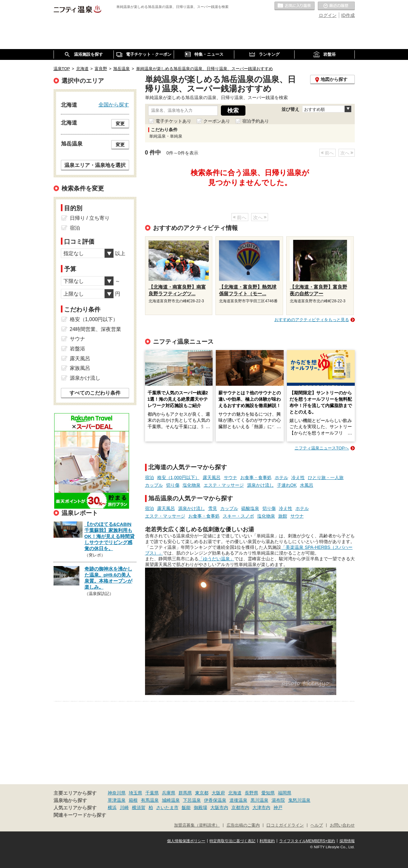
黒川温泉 (259, 800)
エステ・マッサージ (224, 485)
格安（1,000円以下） (178, 477)
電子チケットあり (173, 121)
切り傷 (173, 485)
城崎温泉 (171, 800)
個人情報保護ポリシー (186, 841)
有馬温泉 (150, 800)
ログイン (328, 15)
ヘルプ (317, 825)
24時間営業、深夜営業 (96, 329)
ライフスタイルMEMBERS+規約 (307, 841)
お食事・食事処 (256, 477)
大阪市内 (219, 807)
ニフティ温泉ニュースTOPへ (322, 448)
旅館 (283, 516)
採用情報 (347, 841)
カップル (154, 485)
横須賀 (139, 807)
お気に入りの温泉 (295, 6)
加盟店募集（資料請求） (197, 825)
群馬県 (185, 793)
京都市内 (240, 807)
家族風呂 (80, 368)
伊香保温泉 (215, 800)
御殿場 (200, 807)
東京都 (202, 793)
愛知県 (268, 793)
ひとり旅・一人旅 (326, 477)
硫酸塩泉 (250, 508)
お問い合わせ (342, 825)
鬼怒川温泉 (299, 800)
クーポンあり (217, 121)
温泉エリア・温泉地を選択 (95, 165)
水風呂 (307, 485)
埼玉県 (135, 793)
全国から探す (114, 104)
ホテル (281, 477)
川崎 (124, 807)
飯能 (186, 807)
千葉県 (152, 793)
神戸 (278, 807)
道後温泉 (238, 800)
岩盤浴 (77, 349)
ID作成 (348, 15)
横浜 (112, 807)
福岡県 (285, 793)
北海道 (235, 793)
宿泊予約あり (256, 121)
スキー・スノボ (238, 516)
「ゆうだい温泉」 (216, 559)
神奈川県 (117, 793)
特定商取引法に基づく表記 (232, 841)
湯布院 (278, 800)
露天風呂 (212, 477)
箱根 (133, 800)
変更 (120, 124)
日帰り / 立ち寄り (90, 218)
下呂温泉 (192, 800)
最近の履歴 (336, 6)
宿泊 (149, 477)
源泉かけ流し (260, 485)
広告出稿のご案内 (243, 825)
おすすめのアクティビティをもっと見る (312, 320)
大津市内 (261, 807)
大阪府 (218, 793)
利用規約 (267, 841)
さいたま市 (167, 807)
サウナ (230, 477)
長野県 (251, 793)
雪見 (213, 508)
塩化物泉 (192, 485)
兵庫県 (169, 793)
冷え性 (298, 477)
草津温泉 (117, 800)
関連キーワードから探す (80, 815)
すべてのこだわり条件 (95, 393)
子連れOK (287, 485)
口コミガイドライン (285, 825)
